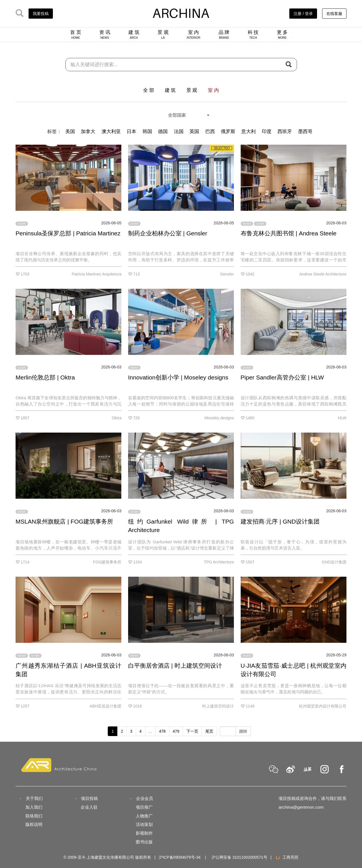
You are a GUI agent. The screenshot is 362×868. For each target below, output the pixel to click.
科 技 (253, 34)
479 (176, 731)
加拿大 (88, 132)
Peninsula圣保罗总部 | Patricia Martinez (68, 233)
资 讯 (105, 34)
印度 (267, 132)
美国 (70, 132)
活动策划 (144, 824)
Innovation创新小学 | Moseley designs (178, 377)
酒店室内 (22, 656)
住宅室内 (247, 512)
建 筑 (134, 34)
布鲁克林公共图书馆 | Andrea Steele (289, 233)
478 (162, 731)
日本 (132, 132)
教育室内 (134, 368)
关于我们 (34, 798)
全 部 (149, 90)
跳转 (243, 731)
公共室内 (260, 224)
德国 (163, 132)
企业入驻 (89, 807)
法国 (179, 132)
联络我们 (34, 816)
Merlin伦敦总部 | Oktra (45, 377)
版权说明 (34, 824)
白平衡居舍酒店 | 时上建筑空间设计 (175, 666)
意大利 (248, 132)
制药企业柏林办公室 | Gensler (168, 233)
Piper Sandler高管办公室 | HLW (282, 377)
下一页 (192, 731)
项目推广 (144, 807)
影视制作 (144, 833)
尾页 (209, 731)
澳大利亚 (111, 132)
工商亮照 (287, 857)
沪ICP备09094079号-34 (180, 857)
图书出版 (144, 842)
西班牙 (285, 132)
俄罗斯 (228, 132)
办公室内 (22, 224)
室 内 (193, 34)
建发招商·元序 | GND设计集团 (280, 521)
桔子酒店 (35, 656)
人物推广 (144, 816)
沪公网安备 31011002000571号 (239, 857)
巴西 (210, 132)
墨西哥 (305, 132)
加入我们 (34, 807)
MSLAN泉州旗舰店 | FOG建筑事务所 (64, 521)
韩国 (147, 132)
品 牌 (224, 34)
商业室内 (247, 224)
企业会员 (145, 798)
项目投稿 (89, 798)
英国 (194, 132)
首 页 (76, 34)
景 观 (163, 34)
